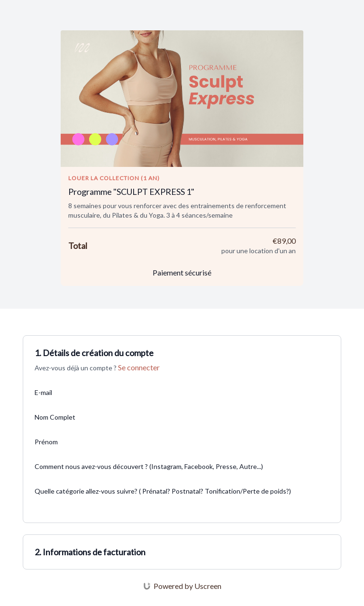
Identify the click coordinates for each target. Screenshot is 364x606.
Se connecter (139, 367)
